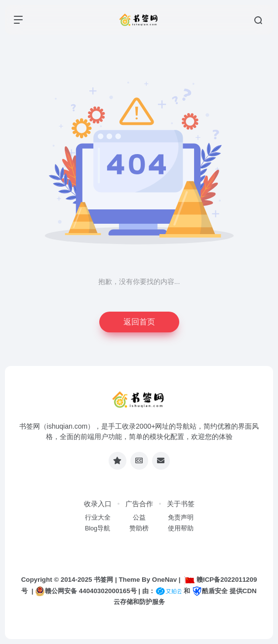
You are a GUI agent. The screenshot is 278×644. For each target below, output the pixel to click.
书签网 (103, 580)
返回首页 (139, 322)
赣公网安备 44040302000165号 (86, 591)
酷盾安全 (210, 591)
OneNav (164, 580)
